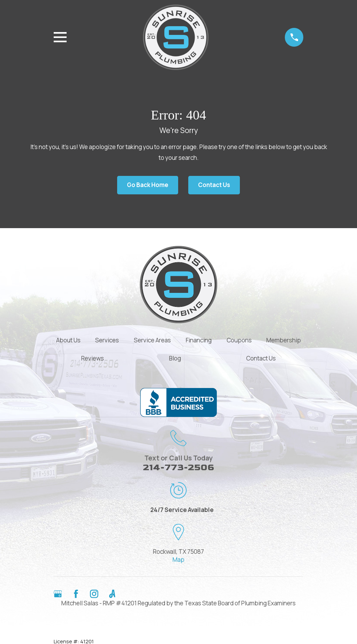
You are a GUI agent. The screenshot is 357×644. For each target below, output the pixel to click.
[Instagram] (94, 594)
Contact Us (214, 185)
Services (107, 340)
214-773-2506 (178, 468)
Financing (199, 340)
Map (178, 560)
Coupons (239, 340)
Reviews (93, 358)
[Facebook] (76, 594)
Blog (175, 358)
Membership (284, 340)
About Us (68, 340)
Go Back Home (148, 185)
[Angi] (112, 594)
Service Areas (152, 340)
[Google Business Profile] (58, 594)
